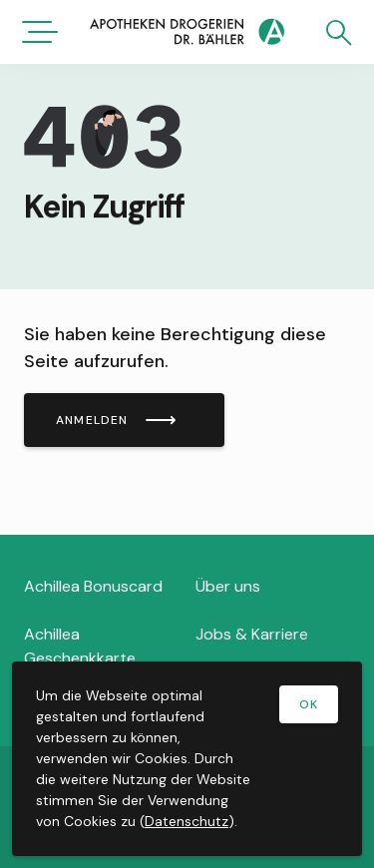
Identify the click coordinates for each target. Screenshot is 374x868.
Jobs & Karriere (252, 634)
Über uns (228, 586)
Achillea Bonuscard (93, 586)
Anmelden (92, 420)
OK (309, 704)
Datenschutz (187, 821)
